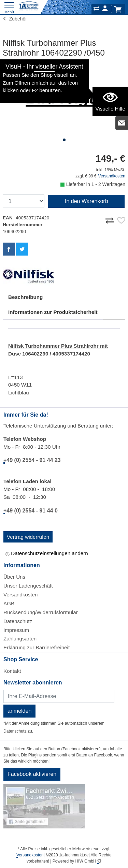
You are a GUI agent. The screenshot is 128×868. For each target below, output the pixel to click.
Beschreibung (25, 297)
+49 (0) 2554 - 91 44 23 (32, 460)
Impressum (16, 630)
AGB (9, 603)
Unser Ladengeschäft (28, 586)
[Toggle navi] (9, 7)
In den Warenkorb (87, 201)
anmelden (19, 711)
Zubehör (15, 19)
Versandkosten (112, 176)
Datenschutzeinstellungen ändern (47, 554)
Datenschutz (18, 621)
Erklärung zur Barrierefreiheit (37, 647)
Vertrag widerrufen (28, 537)
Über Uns (14, 577)
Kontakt (12, 671)
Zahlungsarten (20, 639)
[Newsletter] (59, 696)
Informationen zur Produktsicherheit (53, 312)
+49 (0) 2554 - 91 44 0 (31, 511)
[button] (64, 140)
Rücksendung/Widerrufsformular (41, 612)
